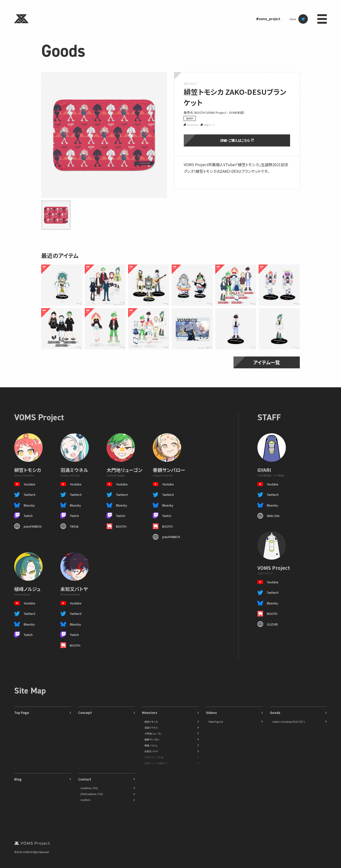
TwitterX (29, 495)
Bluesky (29, 505)
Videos (211, 713)
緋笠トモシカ (151, 722)
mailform (85, 800)
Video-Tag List (216, 722)
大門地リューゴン (153, 733)
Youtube (29, 484)
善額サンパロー (152, 739)
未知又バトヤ (151, 751)
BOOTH (121, 526)
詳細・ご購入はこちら (237, 140)
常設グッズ (209, 125)
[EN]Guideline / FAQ (92, 794)
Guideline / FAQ (89, 788)
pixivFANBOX (33, 526)
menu (322, 19)
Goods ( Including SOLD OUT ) (289, 722)
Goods (63, 51)
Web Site (273, 516)
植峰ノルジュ (151, 745)
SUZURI (272, 624)
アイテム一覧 (267, 362)
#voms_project (268, 19)
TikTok (74, 526)
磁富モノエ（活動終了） (156, 763)
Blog (18, 779)
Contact (85, 779)
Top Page (22, 713)
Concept (85, 713)
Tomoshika (193, 125)
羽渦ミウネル (151, 728)
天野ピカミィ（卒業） (154, 757)
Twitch (28, 516)
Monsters (150, 713)
